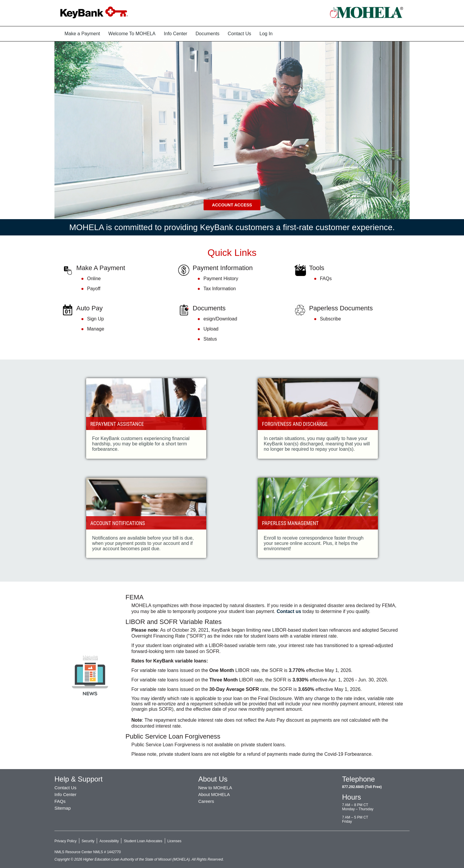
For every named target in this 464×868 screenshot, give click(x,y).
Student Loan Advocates (143, 841)
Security (88, 841)
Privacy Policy (66, 841)
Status (210, 339)
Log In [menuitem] (266, 34)
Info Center (65, 794)
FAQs (326, 279)
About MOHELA (214, 794)
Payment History (221, 279)
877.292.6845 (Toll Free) (362, 787)
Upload (211, 329)
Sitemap (63, 808)
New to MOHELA (215, 788)
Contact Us (65, 788)
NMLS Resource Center (74, 852)
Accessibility (109, 841)
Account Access (232, 205)
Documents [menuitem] (208, 34)
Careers (206, 801)
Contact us (289, 611)
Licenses (174, 841)
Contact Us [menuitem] (240, 34)
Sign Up (95, 319)
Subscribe (330, 319)
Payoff (94, 289)
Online (94, 279)
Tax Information (220, 289)
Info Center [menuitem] (176, 34)
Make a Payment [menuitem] (82, 34)
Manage (96, 329)
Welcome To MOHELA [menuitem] (132, 34)
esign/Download (220, 319)
